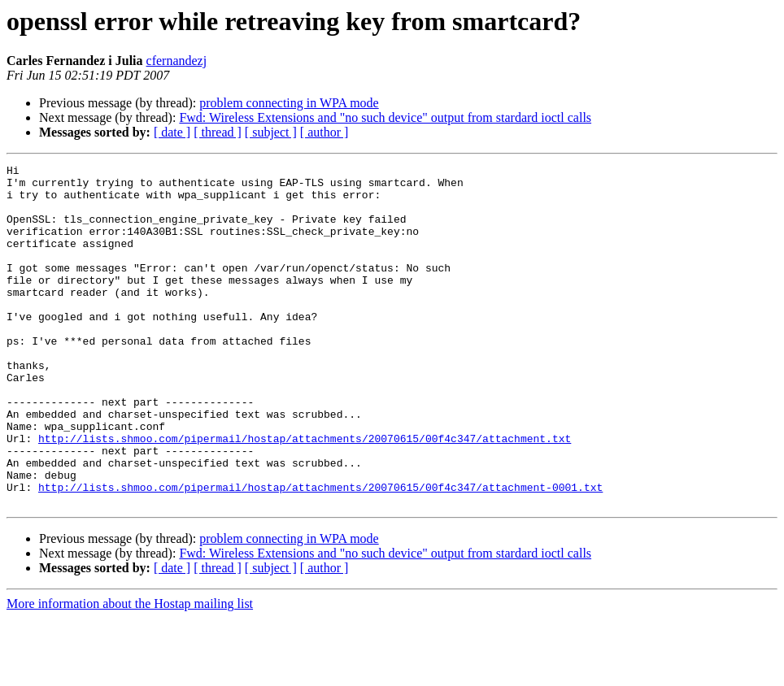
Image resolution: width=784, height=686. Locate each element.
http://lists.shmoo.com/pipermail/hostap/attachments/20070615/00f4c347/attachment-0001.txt (320, 553)
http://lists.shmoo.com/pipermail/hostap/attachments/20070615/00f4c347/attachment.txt (305, 494)
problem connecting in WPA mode (289, 103)
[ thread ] (218, 132)
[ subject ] (271, 132)
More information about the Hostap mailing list (130, 672)
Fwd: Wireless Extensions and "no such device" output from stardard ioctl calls (385, 117)
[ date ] (172, 132)
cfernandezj (177, 61)
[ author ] (324, 132)
